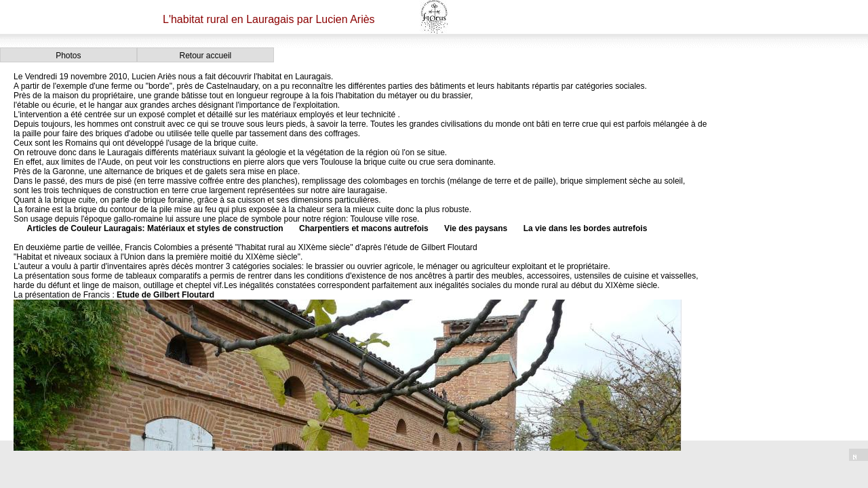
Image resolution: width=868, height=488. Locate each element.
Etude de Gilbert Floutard (165, 295)
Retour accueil (206, 56)
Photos (68, 56)
